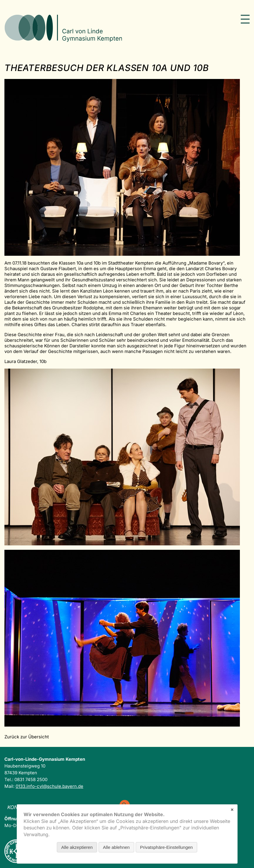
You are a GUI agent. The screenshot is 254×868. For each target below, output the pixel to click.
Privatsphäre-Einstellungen (166, 847)
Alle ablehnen (116, 847)
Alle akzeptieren (77, 847)
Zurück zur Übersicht (27, 737)
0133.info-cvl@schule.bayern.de (49, 786)
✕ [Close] (232, 810)
